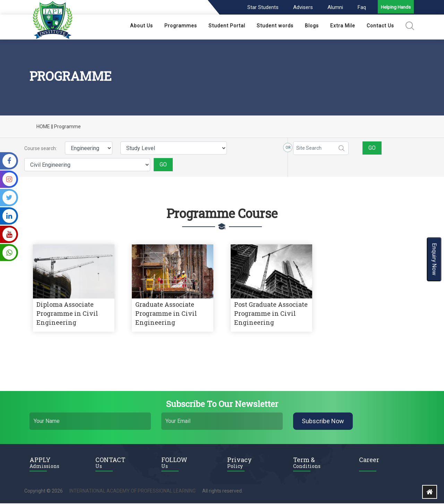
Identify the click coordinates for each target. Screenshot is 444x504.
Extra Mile (343, 26)
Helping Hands (395, 8)
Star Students (261, 7)
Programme (67, 127)
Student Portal (227, 26)
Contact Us (380, 26)
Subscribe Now (323, 422)
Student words (275, 26)
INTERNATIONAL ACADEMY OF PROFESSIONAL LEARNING (133, 492)
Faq (360, 7)
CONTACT (123, 463)
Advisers (301, 7)
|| (52, 127)
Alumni (333, 7)
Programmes (181, 26)
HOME (43, 127)
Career (369, 460)
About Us (142, 26)
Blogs (312, 26)
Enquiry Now (434, 259)
